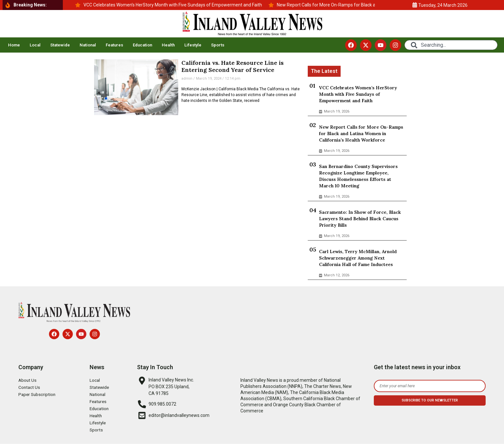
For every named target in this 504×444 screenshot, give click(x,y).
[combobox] (451, 45)
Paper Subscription (38, 394)
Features (114, 45)
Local (35, 45)
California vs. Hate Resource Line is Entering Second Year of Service (233, 66)
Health (168, 45)
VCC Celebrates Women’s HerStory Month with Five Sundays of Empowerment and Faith (358, 94)
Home (14, 45)
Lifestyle (193, 45)
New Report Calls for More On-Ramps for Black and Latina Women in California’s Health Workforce (361, 133)
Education (142, 45)
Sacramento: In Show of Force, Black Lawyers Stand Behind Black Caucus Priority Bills (360, 219)
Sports (218, 45)
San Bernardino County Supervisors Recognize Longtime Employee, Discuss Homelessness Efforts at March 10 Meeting (358, 176)
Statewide (60, 45)
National (88, 45)
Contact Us (29, 387)
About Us (28, 380)
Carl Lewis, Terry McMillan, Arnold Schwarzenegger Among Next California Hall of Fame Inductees (358, 258)
